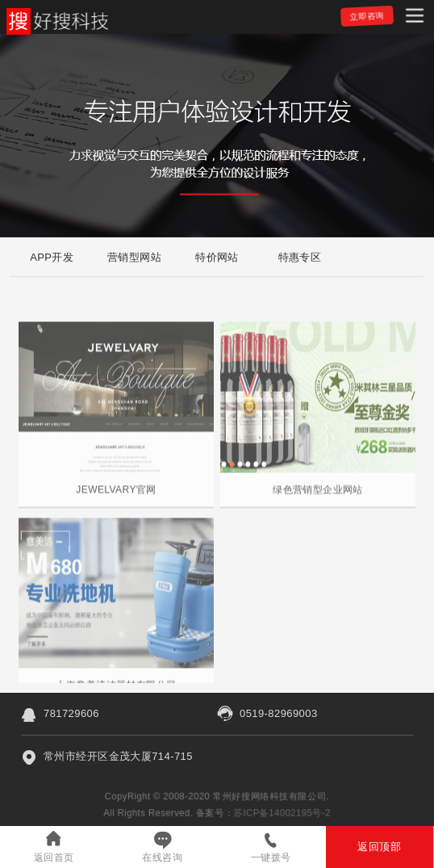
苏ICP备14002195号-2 (284, 813)
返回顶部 (379, 847)
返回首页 (54, 858)
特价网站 (217, 257)
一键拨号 (271, 858)
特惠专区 (300, 257)
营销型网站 (134, 257)
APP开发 (52, 257)
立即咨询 (367, 16)
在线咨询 (162, 858)
